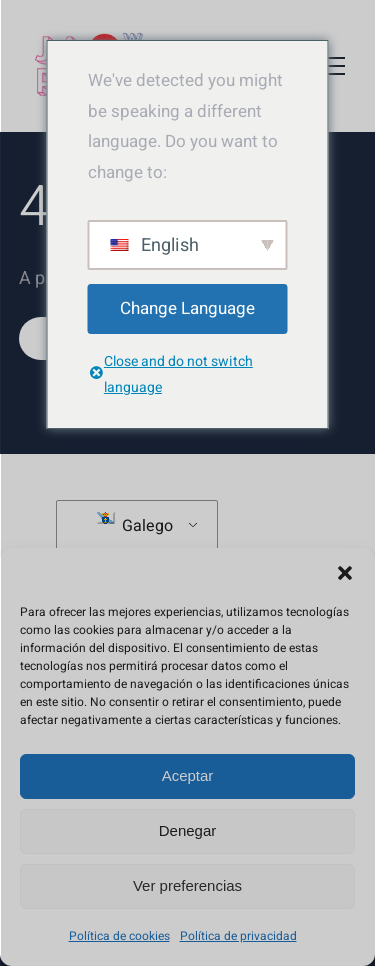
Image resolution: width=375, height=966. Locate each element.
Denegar (188, 830)
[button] (345, 573)
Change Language (187, 308)
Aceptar (188, 775)
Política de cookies (119, 936)
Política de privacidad (238, 936)
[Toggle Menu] (330, 66)
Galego (135, 525)
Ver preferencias (187, 885)
